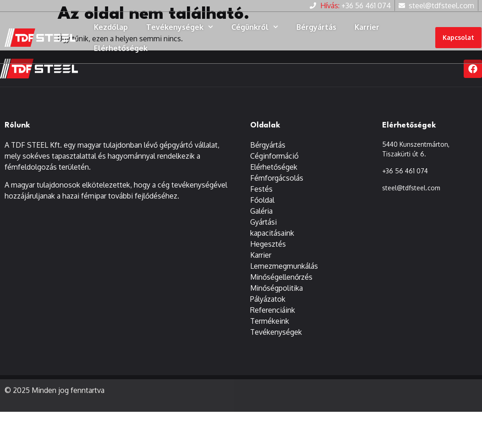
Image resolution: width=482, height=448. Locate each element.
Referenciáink (273, 310)
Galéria (261, 211)
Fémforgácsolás (277, 178)
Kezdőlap (111, 27)
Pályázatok (268, 299)
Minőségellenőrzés (281, 277)
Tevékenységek (180, 27)
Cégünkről (255, 27)
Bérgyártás (316, 27)
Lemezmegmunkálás (284, 266)
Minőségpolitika (277, 288)
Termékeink (270, 321)
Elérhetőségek (121, 48)
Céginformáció (274, 156)
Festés (261, 189)
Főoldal (262, 200)
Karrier (367, 27)
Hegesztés (268, 244)
